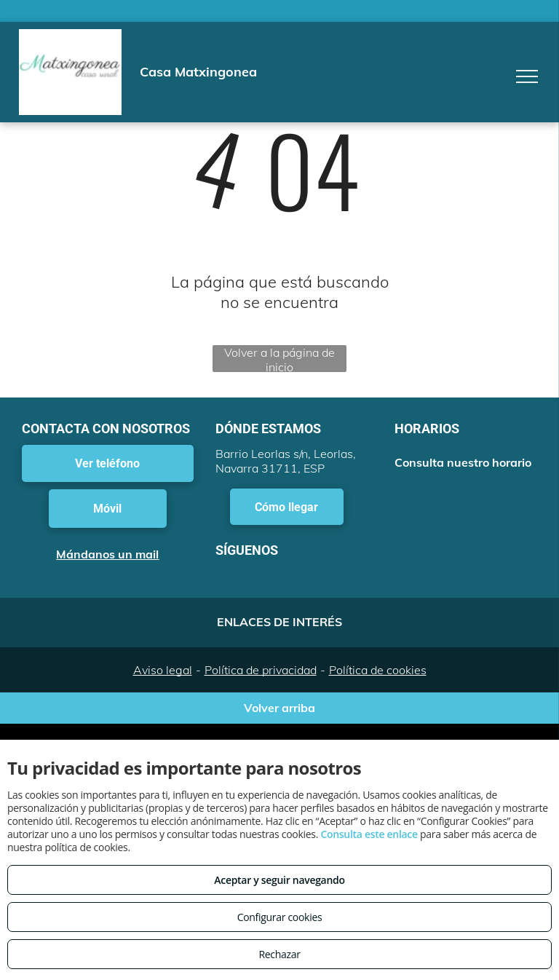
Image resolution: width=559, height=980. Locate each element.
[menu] (527, 76)
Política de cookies (378, 670)
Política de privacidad (261, 670)
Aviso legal (163, 670)
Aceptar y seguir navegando (279, 880)
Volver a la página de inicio (279, 359)
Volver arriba (279, 708)
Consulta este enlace (369, 834)
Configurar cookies (280, 917)
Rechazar (279, 954)
